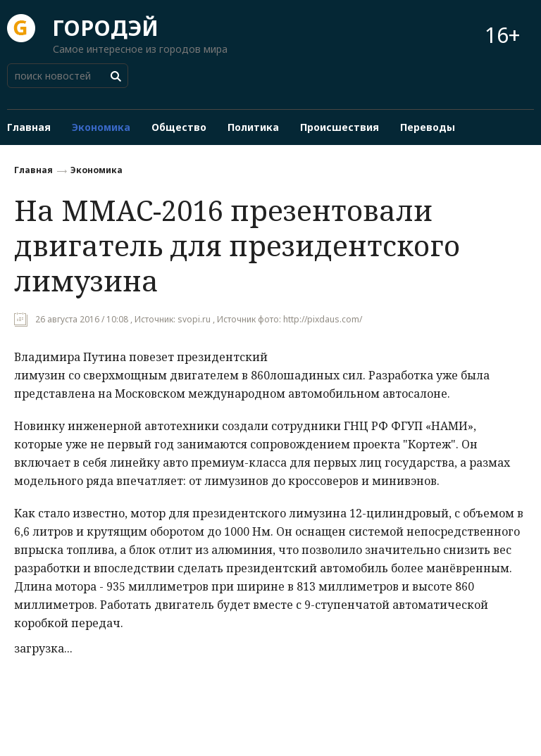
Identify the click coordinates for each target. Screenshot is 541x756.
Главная (33, 170)
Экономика (97, 170)
